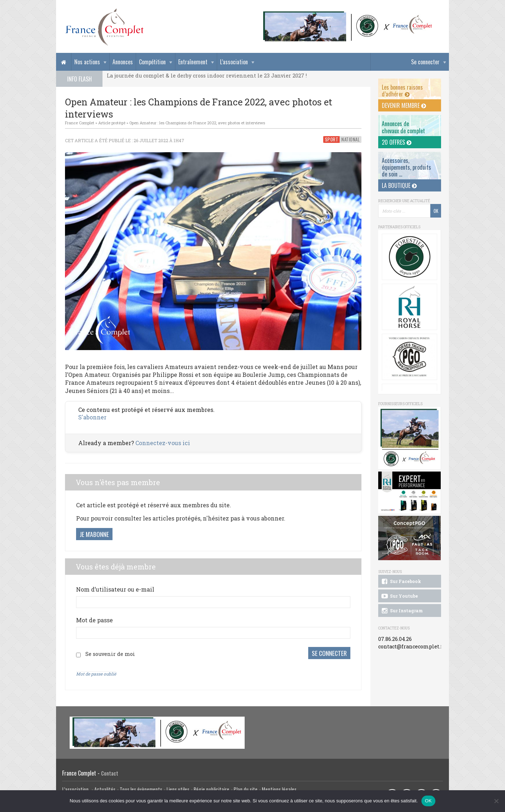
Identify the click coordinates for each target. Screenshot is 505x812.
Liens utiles (178, 789)
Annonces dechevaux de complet (403, 127)
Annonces (123, 62)
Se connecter (425, 62)
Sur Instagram (402, 611)
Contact (110, 773)
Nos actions (87, 62)
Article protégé (112, 123)
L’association (234, 62)
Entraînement (193, 62)
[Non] (496, 801)
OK (428, 801)
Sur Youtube (399, 596)
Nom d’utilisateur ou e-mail (115, 589)
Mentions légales (279, 789)
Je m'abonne (94, 534)
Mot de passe (94, 620)
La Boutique (399, 185)
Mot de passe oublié (96, 674)
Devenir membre (404, 105)
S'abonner (92, 417)
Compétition (152, 62)
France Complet (80, 123)
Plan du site (246, 789)
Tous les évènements (141, 789)
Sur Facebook (401, 582)
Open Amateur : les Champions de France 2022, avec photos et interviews (197, 123)
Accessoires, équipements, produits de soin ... (406, 167)
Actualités (105, 789)
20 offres (397, 142)
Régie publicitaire (211, 789)
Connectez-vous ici (163, 443)
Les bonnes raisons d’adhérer (402, 91)
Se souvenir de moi (110, 654)
